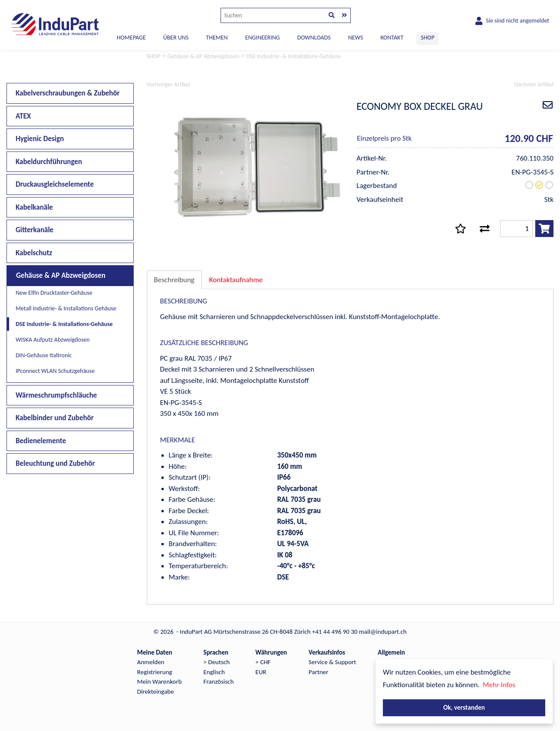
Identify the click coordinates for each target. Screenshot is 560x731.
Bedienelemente (41, 441)
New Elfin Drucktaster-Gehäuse (54, 293)
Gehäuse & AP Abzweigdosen (61, 275)
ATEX (23, 116)
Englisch (214, 672)
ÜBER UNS (176, 38)
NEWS (356, 38)
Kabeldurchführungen (49, 162)
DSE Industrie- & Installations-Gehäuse (64, 324)
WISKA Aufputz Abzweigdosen (53, 340)
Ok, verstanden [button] (464, 707)
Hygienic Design (40, 139)
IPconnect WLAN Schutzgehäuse (55, 371)
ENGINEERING (263, 38)
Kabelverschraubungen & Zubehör (68, 93)
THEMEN (217, 38)
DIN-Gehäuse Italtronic (44, 355)
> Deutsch (217, 662)
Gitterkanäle (35, 230)
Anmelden (151, 662)
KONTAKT (392, 38)
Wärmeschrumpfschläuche (56, 395)
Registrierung (155, 672)
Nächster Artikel (534, 84)
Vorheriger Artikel (168, 84)
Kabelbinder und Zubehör (55, 418)
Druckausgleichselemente (55, 184)
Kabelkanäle (34, 207)
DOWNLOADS (314, 38)
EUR (261, 672)
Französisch (219, 682)
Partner (318, 672)
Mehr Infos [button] (499, 685)
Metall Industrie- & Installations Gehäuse (66, 308)
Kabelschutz (34, 253)
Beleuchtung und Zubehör (55, 463)
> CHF (263, 662)
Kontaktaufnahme (236, 280)
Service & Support (332, 662)
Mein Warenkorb (160, 682)
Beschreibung (174, 280)
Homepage (131, 38)
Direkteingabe (156, 691)
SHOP (428, 38)
